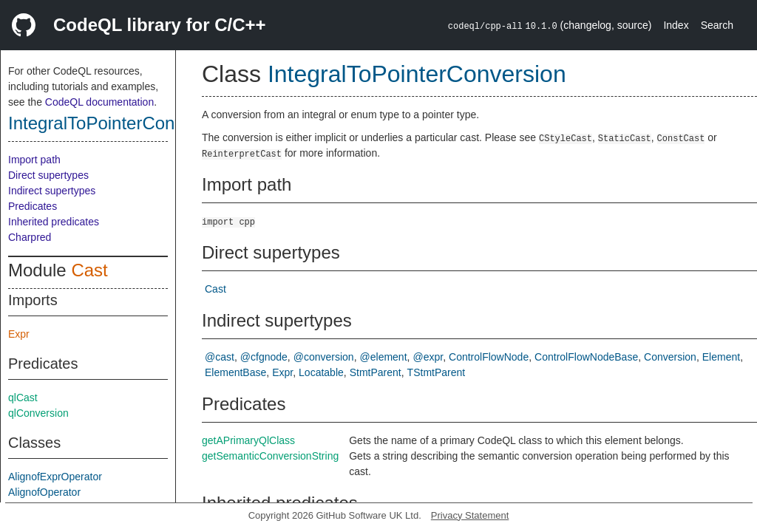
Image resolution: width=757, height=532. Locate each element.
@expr (428, 357)
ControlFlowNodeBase (586, 357)
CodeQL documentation (99, 102)
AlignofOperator (44, 492)
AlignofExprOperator (55, 477)
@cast (220, 357)
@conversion (324, 357)
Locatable (321, 372)
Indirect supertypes (52, 191)
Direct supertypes (48, 175)
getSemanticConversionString (270, 456)
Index (676, 25)
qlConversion (38, 413)
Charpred (30, 237)
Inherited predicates (54, 222)
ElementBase (235, 372)
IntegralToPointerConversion (120, 123)
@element (384, 357)
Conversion (670, 357)
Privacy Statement (470, 515)
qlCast (23, 398)
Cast (89, 270)
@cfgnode (264, 357)
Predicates (33, 206)
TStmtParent (437, 372)
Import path (34, 160)
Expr (19, 334)
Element (721, 357)
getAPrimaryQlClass (248, 440)
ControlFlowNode (489, 357)
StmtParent (376, 372)
